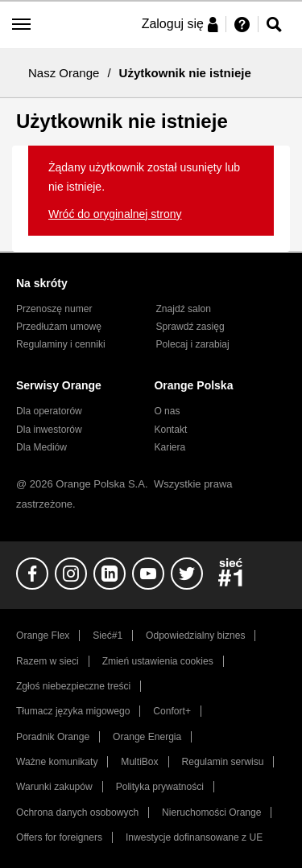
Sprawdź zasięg (190, 327)
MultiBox (139, 762)
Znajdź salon (184, 309)
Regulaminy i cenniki (61, 344)
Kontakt (170, 430)
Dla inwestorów (49, 430)
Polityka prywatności (160, 787)
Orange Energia (147, 737)
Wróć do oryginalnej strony (115, 214)
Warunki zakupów (54, 787)
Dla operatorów (49, 411)
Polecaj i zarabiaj (193, 344)
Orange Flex (43, 636)
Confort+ (172, 711)
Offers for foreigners (59, 837)
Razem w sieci (48, 661)
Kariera (170, 447)
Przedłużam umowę (59, 327)
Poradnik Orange (53, 737)
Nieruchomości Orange (211, 812)
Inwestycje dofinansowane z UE (194, 837)
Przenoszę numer (54, 309)
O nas (167, 411)
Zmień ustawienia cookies (158, 661)
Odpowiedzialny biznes (195, 636)
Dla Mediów (41, 447)
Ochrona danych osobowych (77, 812)
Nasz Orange (64, 73)
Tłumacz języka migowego (73, 711)
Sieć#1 (108, 636)
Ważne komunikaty (57, 762)
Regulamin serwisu (223, 762)
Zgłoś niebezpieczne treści (73, 686)
